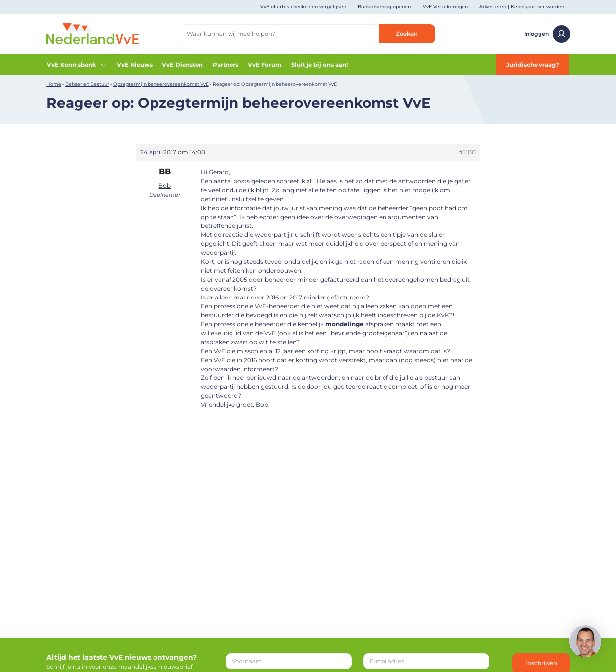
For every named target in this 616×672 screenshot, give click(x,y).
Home (54, 84)
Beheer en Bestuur (87, 84)
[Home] (92, 33)
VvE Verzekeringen (445, 7)
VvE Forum (265, 65)
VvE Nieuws (135, 65)
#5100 (467, 152)
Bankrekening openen (384, 7)
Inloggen (547, 34)
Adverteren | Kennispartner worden (522, 7)
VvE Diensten (182, 65)
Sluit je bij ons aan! (319, 65)
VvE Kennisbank (77, 65)
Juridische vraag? (533, 65)
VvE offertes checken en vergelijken (303, 7)
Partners (226, 65)
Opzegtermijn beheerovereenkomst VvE (161, 84)
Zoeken (407, 34)
